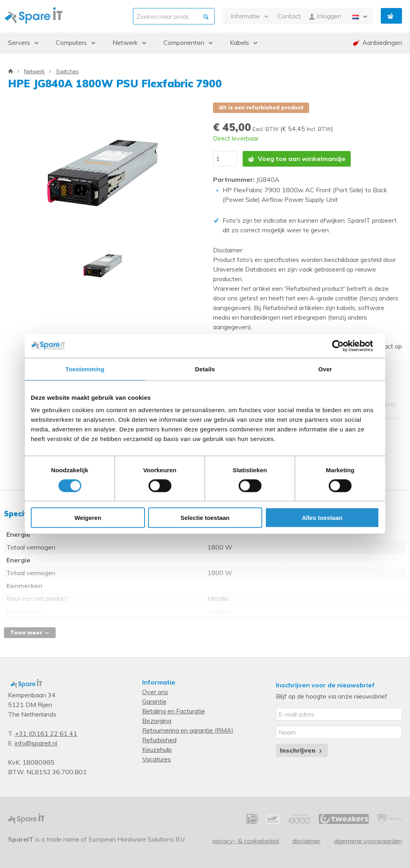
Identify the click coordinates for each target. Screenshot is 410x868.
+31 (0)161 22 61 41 (46, 733)
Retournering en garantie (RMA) (188, 730)
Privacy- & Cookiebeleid (246, 841)
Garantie (154, 701)
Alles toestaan (322, 518)
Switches (67, 71)
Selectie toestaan (205, 518)
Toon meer (30, 632)
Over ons (155, 692)
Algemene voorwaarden (368, 841)
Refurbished (159, 740)
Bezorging (157, 721)
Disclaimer (306, 841)
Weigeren (88, 518)
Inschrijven (302, 750)
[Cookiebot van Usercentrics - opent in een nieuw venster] (344, 346)
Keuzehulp (157, 749)
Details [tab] (205, 369)
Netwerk (34, 71)
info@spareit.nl (36, 743)
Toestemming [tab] (85, 369)
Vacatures (157, 759)
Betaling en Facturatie (174, 711)
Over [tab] (325, 369)
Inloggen (325, 16)
